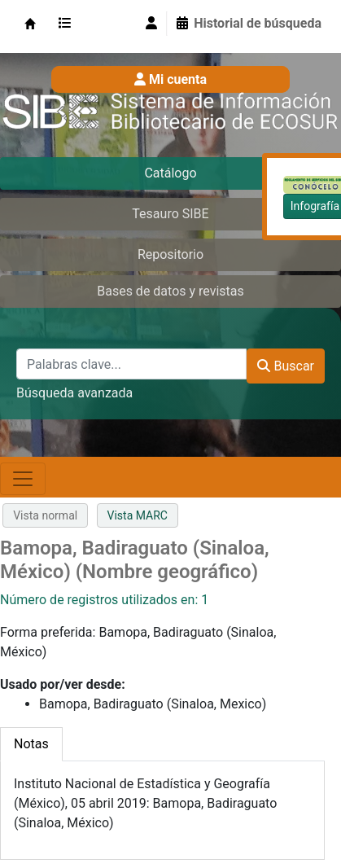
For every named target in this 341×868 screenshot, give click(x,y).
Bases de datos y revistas (170, 291)
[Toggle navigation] (23, 479)
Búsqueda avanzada (74, 393)
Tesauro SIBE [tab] (170, 214)
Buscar (286, 366)
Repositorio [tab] (170, 254)
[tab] (31, 744)
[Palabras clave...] (131, 364)
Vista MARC (138, 515)
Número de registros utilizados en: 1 (104, 600)
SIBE (30, 24)
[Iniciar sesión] (151, 24)
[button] (68, 24)
